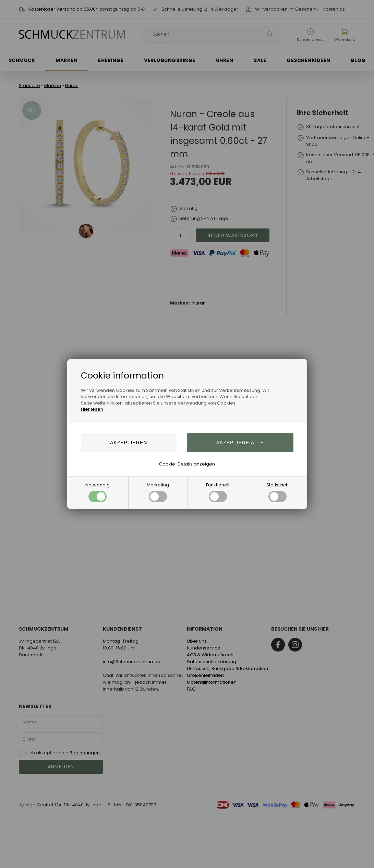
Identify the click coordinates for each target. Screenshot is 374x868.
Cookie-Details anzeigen (187, 464)
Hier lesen (92, 409)
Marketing (158, 492)
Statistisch (278, 492)
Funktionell (218, 492)
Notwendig (98, 492)
